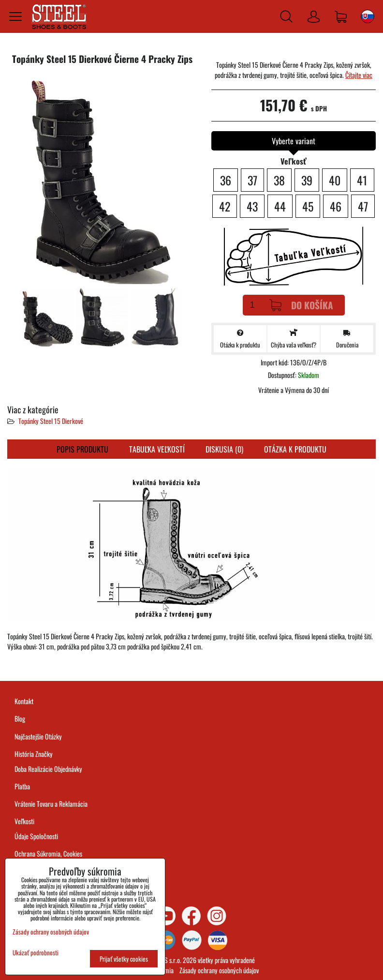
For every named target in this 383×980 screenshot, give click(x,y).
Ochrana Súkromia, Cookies (48, 853)
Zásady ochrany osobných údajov (219, 970)
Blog (20, 718)
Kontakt (24, 701)
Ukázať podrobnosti (36, 953)
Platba (22, 786)
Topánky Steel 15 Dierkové (51, 421)
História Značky (34, 754)
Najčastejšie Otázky (38, 736)
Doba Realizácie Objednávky (48, 769)
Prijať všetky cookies (124, 959)
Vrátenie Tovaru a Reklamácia (51, 804)
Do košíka (301, 305)
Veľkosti (24, 821)
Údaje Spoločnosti (36, 836)
